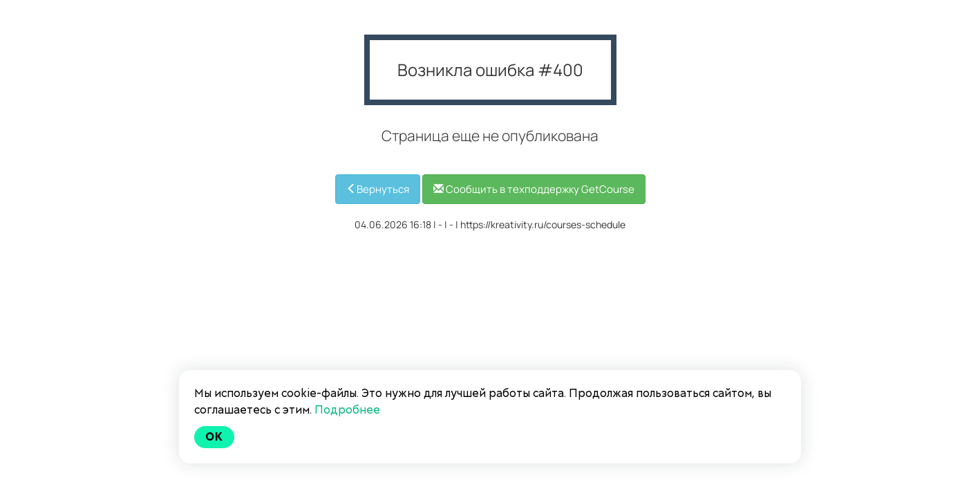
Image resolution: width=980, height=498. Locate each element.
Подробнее (347, 410)
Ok (214, 437)
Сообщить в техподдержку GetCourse (534, 189)
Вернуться (378, 189)
